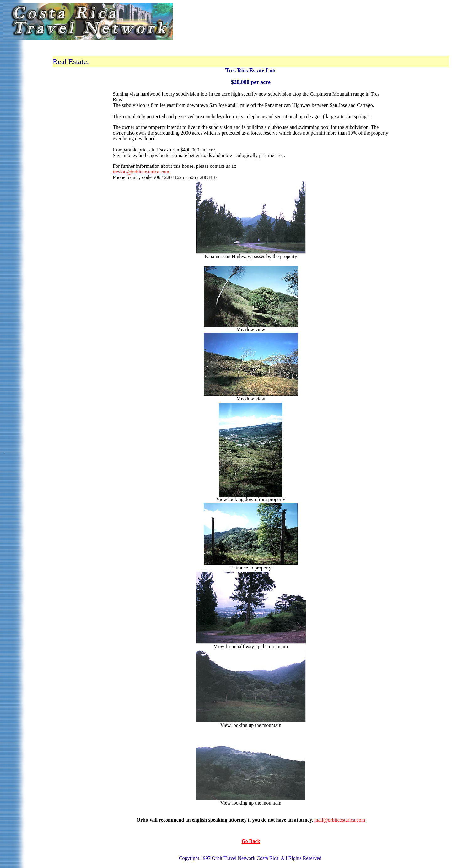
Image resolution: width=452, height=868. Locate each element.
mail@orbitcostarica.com (340, 820)
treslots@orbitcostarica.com (141, 172)
